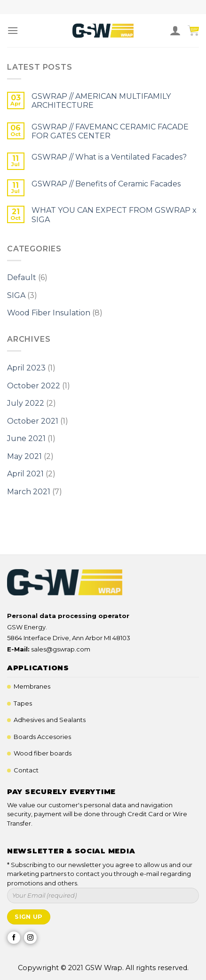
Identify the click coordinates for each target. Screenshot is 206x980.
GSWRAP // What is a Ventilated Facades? (109, 157)
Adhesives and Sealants (50, 720)
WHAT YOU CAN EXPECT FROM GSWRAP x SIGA (114, 215)
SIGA (16, 295)
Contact (26, 770)
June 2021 (26, 438)
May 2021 (24, 456)
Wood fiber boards (43, 753)
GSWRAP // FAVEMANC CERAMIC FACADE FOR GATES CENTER (110, 131)
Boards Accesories (42, 737)
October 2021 (33, 421)
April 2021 (25, 474)
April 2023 (26, 368)
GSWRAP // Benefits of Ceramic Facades (106, 184)
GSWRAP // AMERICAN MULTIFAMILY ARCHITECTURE (101, 101)
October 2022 (34, 386)
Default (22, 277)
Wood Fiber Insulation (49, 313)
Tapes (23, 703)
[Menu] (13, 30)
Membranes (32, 686)
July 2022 (26, 403)
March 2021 (29, 492)
